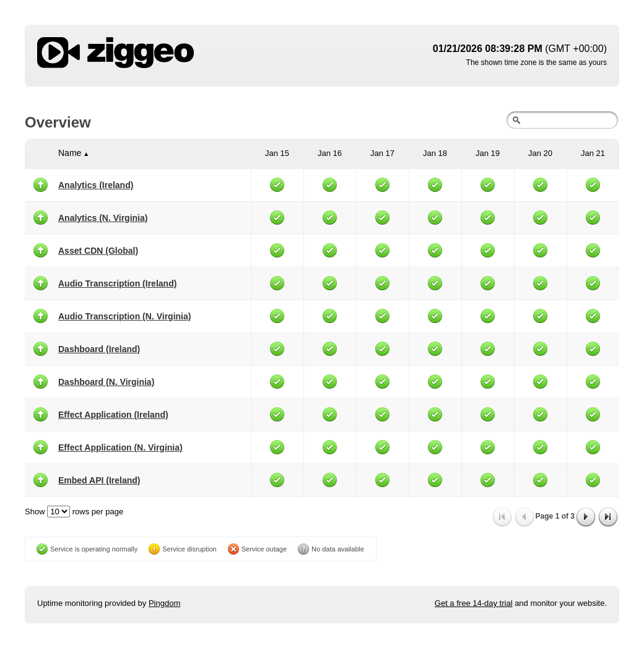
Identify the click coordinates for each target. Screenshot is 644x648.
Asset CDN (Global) (98, 251)
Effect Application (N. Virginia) (120, 447)
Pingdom (164, 603)
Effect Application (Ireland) (113, 415)
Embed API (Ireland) (99, 480)
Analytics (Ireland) (96, 185)
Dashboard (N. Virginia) (106, 382)
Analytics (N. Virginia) (103, 218)
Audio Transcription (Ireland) (117, 283)
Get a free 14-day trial (474, 603)
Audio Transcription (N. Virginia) (124, 316)
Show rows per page (74, 512)
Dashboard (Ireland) (99, 349)
